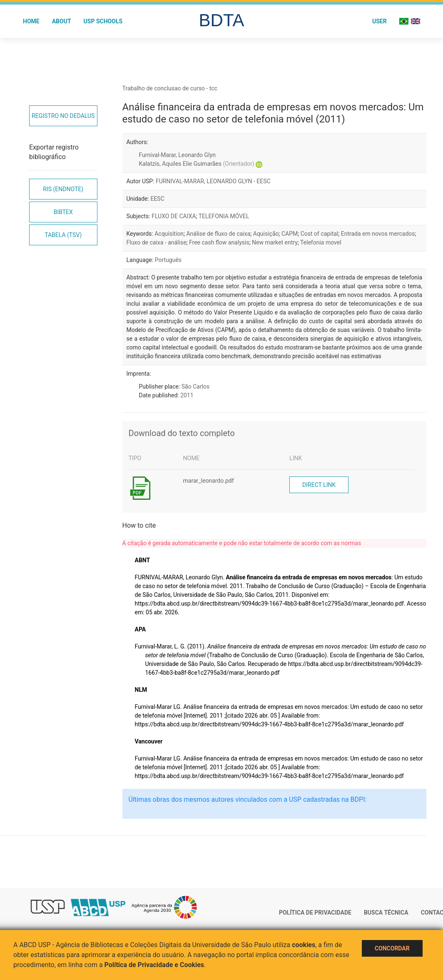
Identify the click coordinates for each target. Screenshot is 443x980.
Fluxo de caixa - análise (157, 242)
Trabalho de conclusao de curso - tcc (170, 88)
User (380, 21)
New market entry (275, 242)
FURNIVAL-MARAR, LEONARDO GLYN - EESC (213, 181)
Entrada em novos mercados (378, 234)
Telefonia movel (321, 242)
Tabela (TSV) (63, 235)
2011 (187, 395)
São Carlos (195, 387)
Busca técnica (386, 913)
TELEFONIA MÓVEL (224, 216)
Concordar (392, 948)
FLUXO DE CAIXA (174, 216)
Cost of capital (320, 234)
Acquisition (169, 234)
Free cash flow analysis (219, 242)
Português (168, 260)
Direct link (319, 485)
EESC (157, 199)
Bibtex (63, 212)
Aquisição (266, 234)
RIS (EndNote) (63, 189)
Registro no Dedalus (63, 116)
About (62, 21)
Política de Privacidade (315, 913)
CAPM (290, 234)
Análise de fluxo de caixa (218, 234)
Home (31, 21)
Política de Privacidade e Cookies (154, 965)
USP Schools (103, 21)
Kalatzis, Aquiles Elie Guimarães (197, 164)
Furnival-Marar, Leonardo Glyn (177, 155)
